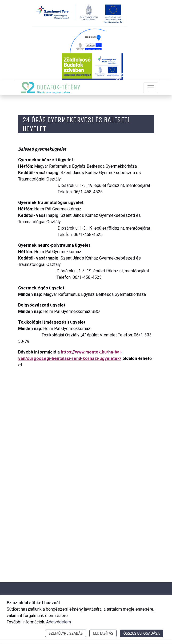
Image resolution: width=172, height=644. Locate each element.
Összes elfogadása (141, 633)
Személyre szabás (66, 633)
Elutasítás (103, 633)
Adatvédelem (59, 622)
